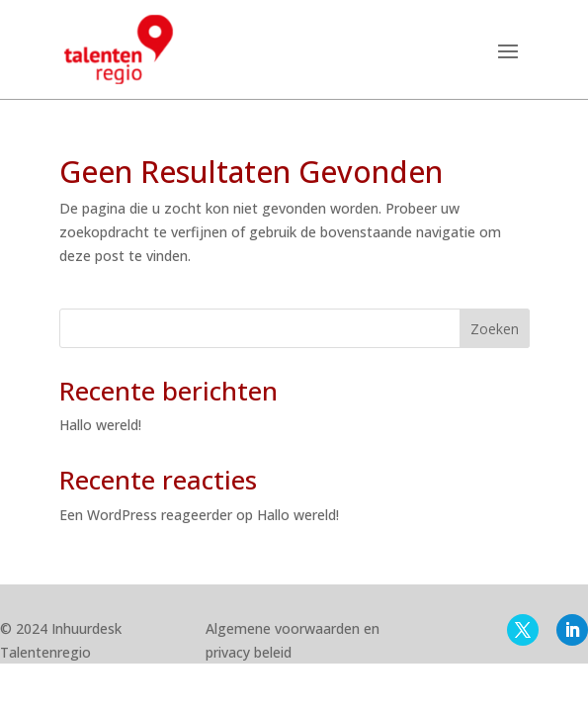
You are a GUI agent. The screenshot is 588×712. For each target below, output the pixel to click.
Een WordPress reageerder (146, 515)
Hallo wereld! (100, 425)
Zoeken (495, 329)
